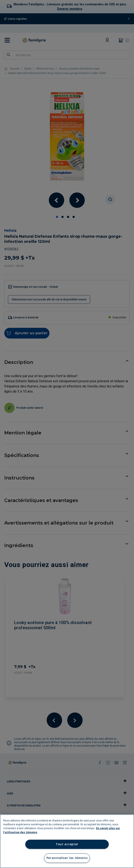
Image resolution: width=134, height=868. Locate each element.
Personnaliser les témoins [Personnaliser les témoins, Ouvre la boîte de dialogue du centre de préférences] (67, 858)
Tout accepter (67, 844)
